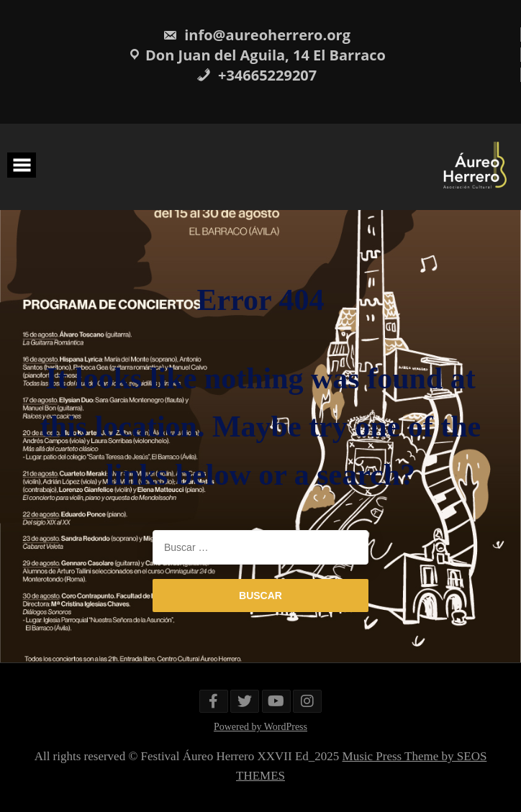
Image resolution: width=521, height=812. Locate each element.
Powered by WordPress (260, 727)
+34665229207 (257, 75)
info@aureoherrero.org (257, 35)
